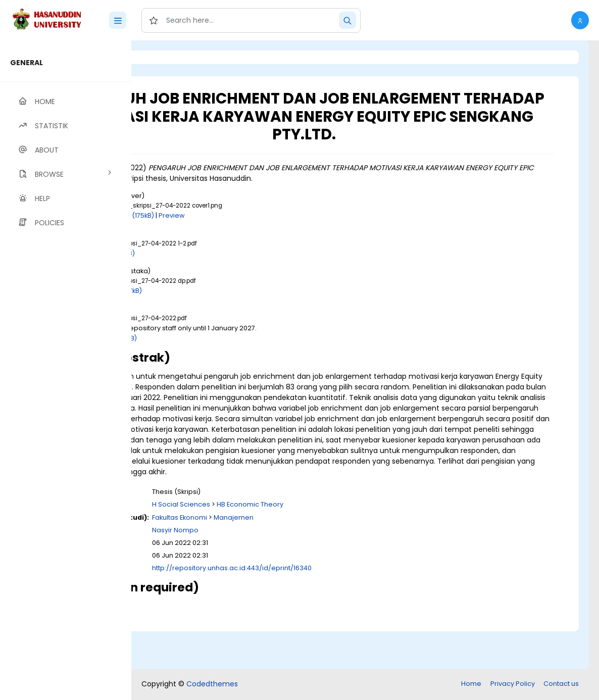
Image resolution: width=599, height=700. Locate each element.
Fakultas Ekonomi (292, 556)
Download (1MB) (221, 271)
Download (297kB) (224, 308)
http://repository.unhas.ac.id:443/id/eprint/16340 (344, 607)
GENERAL (27, 63)
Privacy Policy (513, 685)
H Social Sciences (293, 544)
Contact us (561, 685)
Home (471, 685)
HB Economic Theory (362, 544)
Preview (284, 234)
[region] (66, 370)
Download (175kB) (237, 234)
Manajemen (346, 556)
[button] (580, 20)
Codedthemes (212, 685)
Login (174, 57)
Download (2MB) (222, 356)
